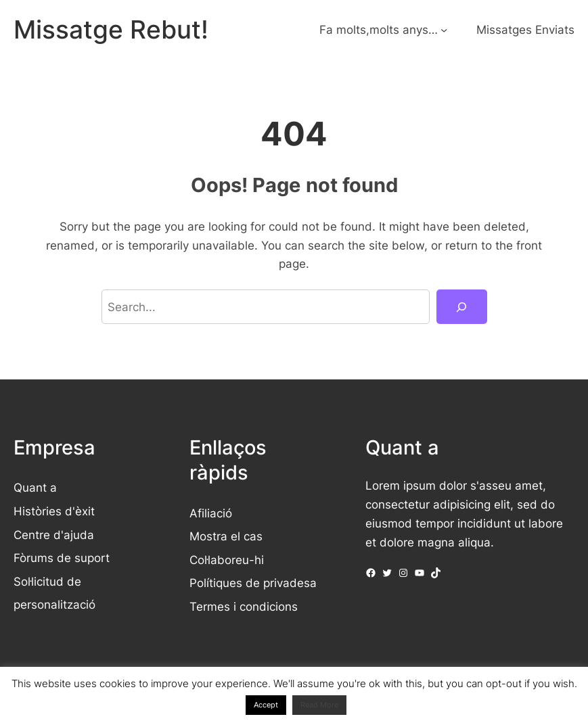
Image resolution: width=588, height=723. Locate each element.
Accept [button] (266, 705)
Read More (319, 705)
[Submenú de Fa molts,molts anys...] (444, 30)
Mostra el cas (226, 536)
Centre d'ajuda (54, 535)
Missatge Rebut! (111, 29)
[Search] (461, 307)
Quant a (35, 487)
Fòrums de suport (62, 558)
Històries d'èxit (54, 511)
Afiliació (211, 513)
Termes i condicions (244, 606)
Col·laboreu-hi (227, 560)
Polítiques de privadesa (253, 583)
